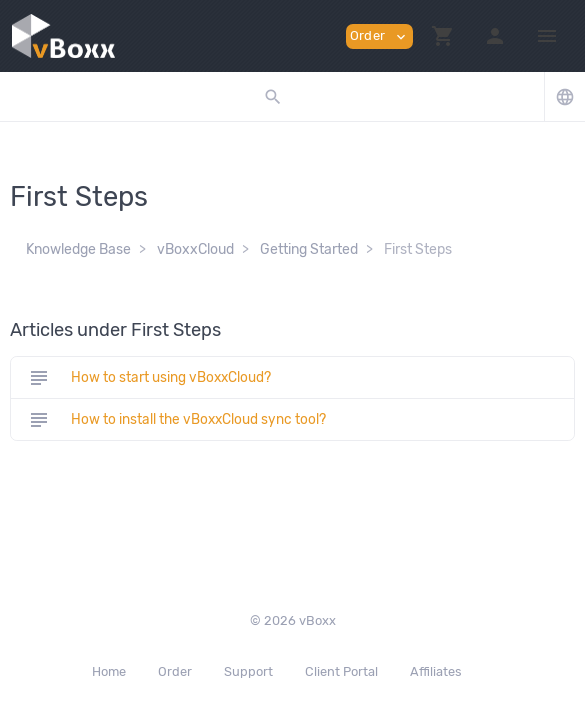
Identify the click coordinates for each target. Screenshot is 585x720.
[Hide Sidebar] (547, 36)
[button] (443, 36)
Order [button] (379, 36)
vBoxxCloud (195, 249)
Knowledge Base (78, 249)
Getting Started (309, 249)
